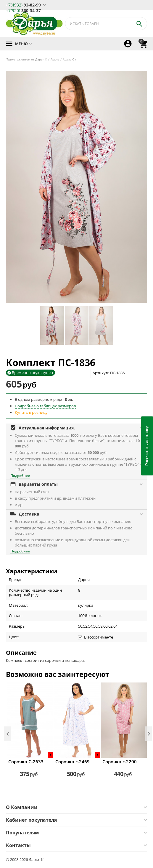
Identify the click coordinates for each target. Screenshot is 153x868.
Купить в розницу (31, 412)
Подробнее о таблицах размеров (45, 406)
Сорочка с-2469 (73, 762)
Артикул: (101, 373)
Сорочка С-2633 (26, 762)
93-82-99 (23, 5)
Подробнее (20, 476)
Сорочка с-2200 (120, 762)
